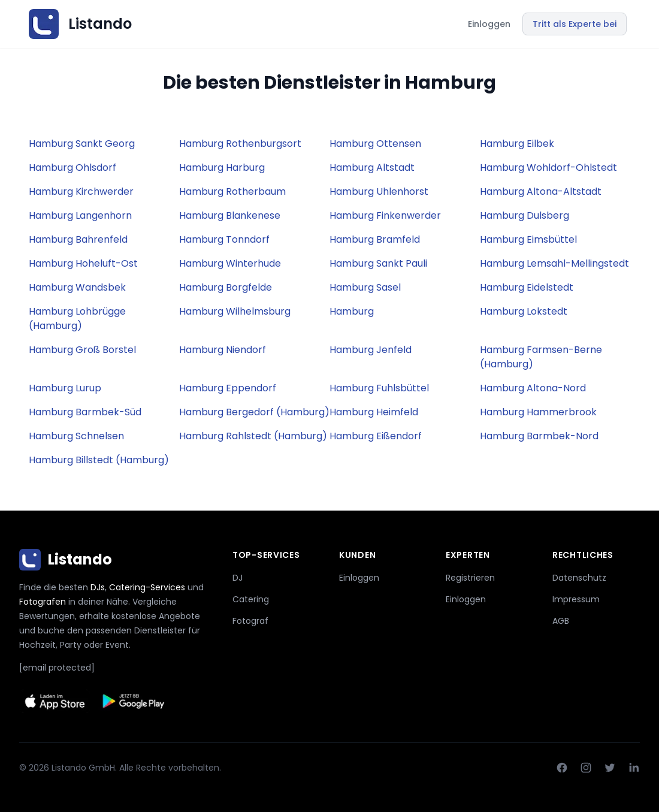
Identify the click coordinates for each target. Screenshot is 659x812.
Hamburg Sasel (365, 287)
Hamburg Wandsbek (77, 287)
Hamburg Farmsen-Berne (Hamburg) (541, 357)
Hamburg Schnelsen (76, 436)
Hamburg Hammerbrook (538, 412)
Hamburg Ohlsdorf (72, 167)
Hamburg (352, 311)
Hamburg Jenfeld (371, 350)
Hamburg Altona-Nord (533, 388)
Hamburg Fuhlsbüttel (379, 388)
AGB (561, 621)
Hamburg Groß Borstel (82, 350)
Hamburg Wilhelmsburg (235, 311)
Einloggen (489, 24)
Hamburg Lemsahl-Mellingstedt (554, 263)
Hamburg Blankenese (230, 215)
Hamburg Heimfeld (374, 412)
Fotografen (43, 602)
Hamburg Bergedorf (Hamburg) (254, 412)
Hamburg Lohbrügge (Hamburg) (77, 319)
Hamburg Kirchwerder (81, 191)
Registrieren (470, 578)
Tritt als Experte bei (575, 24)
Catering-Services (147, 587)
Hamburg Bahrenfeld (78, 239)
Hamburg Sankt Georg (82, 144)
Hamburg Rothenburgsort (240, 144)
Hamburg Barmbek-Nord (539, 436)
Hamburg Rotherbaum (232, 191)
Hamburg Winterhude (230, 263)
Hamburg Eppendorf (228, 388)
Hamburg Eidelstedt (527, 287)
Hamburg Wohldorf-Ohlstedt (548, 167)
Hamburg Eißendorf (376, 436)
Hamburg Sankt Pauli (378, 263)
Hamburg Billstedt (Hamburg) (99, 460)
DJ (238, 578)
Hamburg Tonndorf (224, 239)
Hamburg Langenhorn (80, 215)
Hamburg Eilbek (517, 144)
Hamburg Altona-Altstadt (541, 191)
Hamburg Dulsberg (525, 215)
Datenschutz (579, 578)
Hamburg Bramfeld (375, 239)
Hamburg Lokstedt (524, 311)
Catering (251, 599)
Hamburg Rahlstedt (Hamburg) (253, 436)
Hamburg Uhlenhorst (379, 191)
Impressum (576, 599)
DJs (98, 587)
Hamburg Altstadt (372, 167)
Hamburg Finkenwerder (385, 215)
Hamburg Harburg (222, 167)
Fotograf (250, 621)
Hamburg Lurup (65, 388)
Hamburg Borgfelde (226, 287)
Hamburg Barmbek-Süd (85, 412)
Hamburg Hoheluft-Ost (83, 263)
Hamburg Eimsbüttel (528, 239)
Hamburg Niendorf (223, 350)
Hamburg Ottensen (375, 144)
